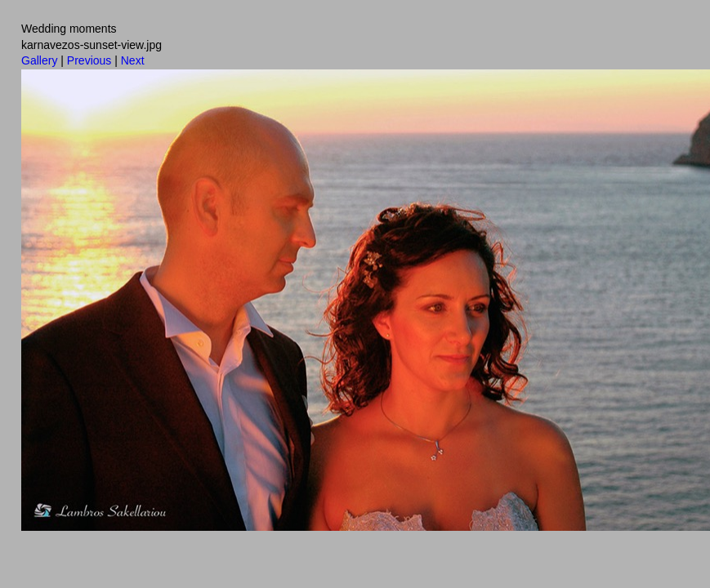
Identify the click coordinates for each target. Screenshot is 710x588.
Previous (89, 60)
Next (133, 60)
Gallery (39, 60)
